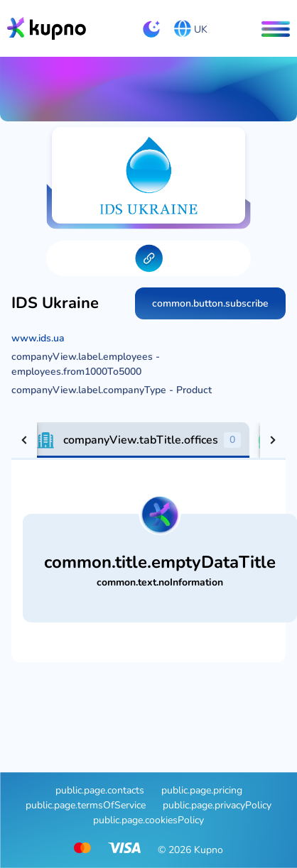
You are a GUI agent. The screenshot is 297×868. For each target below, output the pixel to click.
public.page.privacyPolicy (217, 805)
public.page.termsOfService (86, 805)
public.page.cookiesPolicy (148, 820)
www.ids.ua (38, 338)
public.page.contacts (100, 790)
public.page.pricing (202, 790)
